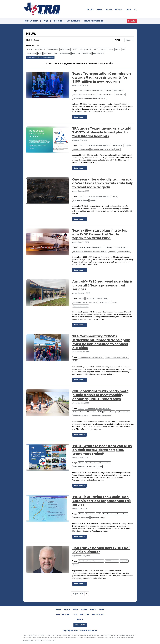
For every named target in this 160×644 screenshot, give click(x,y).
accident (93, 200)
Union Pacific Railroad (62, 53)
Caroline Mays (109, 412)
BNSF (40, 53)
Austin (118, 49)
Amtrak (30, 49)
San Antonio (31, 53)
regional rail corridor (98, 518)
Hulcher (76, 565)
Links (128, 10)
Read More (79, 117)
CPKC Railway (120, 94)
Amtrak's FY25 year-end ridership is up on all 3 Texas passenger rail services (102, 285)
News (100, 10)
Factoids (57, 21)
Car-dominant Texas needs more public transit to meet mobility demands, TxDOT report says (100, 395)
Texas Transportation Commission (85, 94)
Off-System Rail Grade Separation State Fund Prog (90, 251)
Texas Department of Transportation (40, 57)
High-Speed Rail (85, 49)
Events (119, 10)
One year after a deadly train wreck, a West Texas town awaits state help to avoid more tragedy (103, 183)
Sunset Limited (105, 302)
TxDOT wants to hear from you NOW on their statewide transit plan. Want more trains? (102, 450)
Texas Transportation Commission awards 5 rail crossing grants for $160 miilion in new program (102, 77)
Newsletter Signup (94, 21)
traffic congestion (124, 251)
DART (96, 49)
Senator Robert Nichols (81, 416)
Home (59, 610)
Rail (124, 49)
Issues (109, 10)
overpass (112, 251)
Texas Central (40, 49)
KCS (74, 53)
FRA (79, 53)
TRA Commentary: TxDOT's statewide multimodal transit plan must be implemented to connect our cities (101, 342)
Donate (132, 21)
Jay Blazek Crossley (123, 412)
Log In (80, 619)
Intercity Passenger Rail (81, 149)
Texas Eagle (90, 298)
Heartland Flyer (99, 53)
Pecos (115, 196)
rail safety (109, 247)
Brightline (128, 145)
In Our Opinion (53, 49)
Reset (36, 40)
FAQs (46, 21)
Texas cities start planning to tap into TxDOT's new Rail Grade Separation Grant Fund (100, 234)
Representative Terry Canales (101, 416)
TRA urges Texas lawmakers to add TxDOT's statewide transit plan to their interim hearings (102, 132)
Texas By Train (31, 21)
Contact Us (80, 625)
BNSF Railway (118, 91)
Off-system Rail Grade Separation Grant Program (90, 98)
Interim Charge (118, 145)
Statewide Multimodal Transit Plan (102, 149)
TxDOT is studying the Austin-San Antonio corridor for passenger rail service (102, 501)
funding (115, 302)
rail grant (109, 91)
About (90, 10)
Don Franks (124, 561)
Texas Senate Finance (81, 306)
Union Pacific (65, 49)
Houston (103, 49)
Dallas (111, 49)
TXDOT (75, 49)
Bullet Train (87, 53)
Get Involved (73, 21)
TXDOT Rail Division (121, 247)
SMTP (118, 149)
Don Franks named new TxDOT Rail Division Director (101, 550)
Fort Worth (48, 53)
